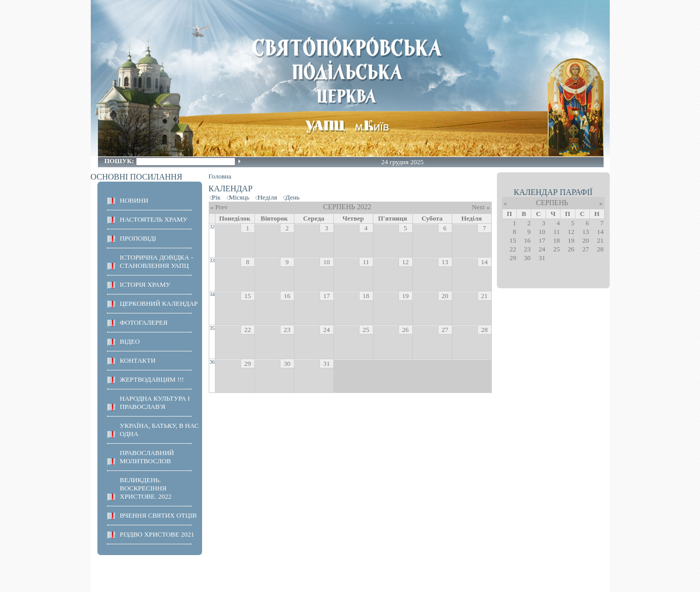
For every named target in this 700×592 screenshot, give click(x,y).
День (292, 197)
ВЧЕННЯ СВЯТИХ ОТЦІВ (158, 515)
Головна (220, 176)
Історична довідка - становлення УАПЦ (157, 261)
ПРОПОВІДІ (138, 238)
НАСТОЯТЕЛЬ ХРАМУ (154, 219)
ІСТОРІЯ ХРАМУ (145, 284)
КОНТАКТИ (138, 360)
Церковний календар (159, 303)
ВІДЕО (130, 341)
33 (212, 260)
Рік (216, 197)
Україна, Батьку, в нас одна (159, 430)
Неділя (267, 197)
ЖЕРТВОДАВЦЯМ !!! (152, 379)
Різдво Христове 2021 (157, 534)
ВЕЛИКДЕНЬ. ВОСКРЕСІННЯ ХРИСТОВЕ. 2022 (146, 488)
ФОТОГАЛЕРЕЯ (144, 322)
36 (212, 362)
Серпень (552, 203)
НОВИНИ (134, 200)
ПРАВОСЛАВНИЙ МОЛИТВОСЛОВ (147, 457)
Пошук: (120, 161)
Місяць (239, 197)
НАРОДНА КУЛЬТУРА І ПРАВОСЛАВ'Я (155, 402)
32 (212, 226)
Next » (481, 207)
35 (212, 328)
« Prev (219, 207)
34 (212, 294)
